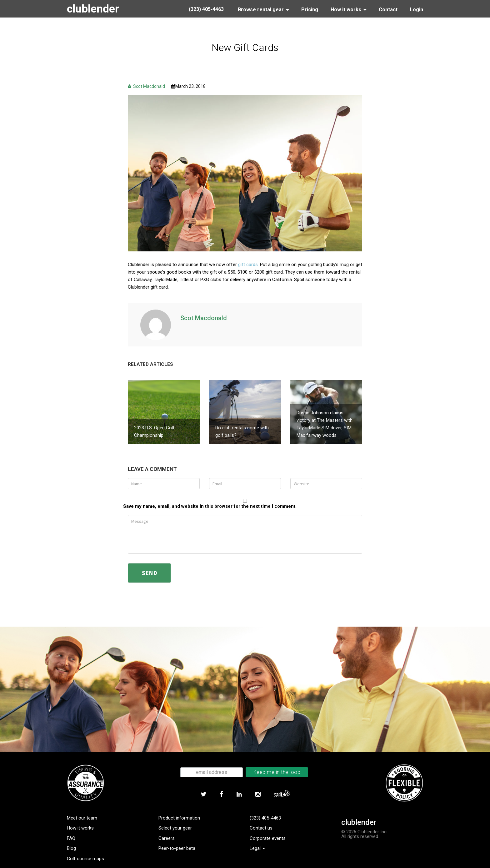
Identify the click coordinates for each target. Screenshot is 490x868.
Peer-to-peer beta (177, 837)
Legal (257, 837)
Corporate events (268, 826)
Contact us (261, 816)
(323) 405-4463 (265, 806)
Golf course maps (85, 847)
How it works (80, 816)
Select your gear (175, 816)
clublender (95, 9)
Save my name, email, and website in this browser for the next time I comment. (210, 495)
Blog (71, 837)
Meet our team (82, 806)
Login (417, 10)
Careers (167, 826)
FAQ (71, 826)
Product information (179, 806)
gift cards (248, 265)
